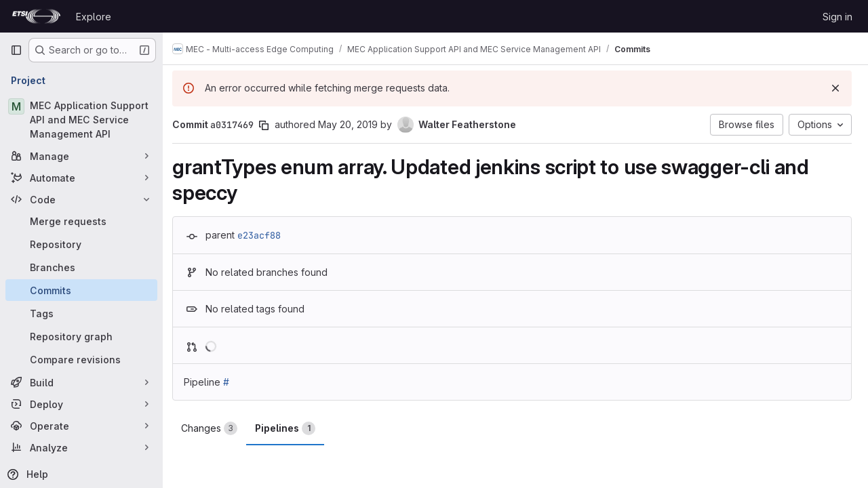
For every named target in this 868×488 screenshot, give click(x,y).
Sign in (837, 17)
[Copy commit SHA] (271, 125)
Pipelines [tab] (292, 428)
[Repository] (81, 244)
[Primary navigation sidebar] (16, 50)
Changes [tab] (216, 428)
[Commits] (81, 290)
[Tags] (81, 313)
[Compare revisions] (81, 359)
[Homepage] (36, 16)
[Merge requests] (81, 221)
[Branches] (81, 267)
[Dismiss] (835, 88)
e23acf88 (266, 235)
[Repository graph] (81, 336)
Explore (94, 17)
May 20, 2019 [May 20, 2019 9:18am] (355, 124)
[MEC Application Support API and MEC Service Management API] (81, 120)
